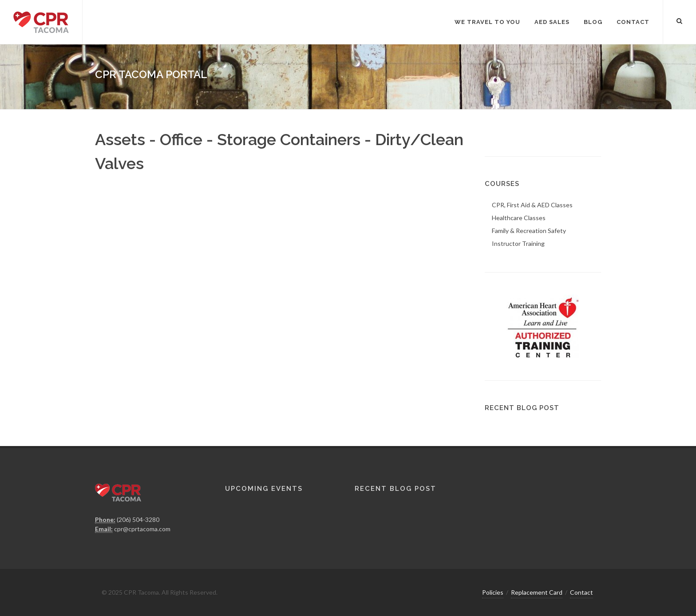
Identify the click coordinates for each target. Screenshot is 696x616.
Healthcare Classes (519, 218)
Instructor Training (518, 243)
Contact (581, 592)
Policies (493, 592)
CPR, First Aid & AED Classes (532, 205)
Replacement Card (537, 592)
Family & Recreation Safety (529, 231)
